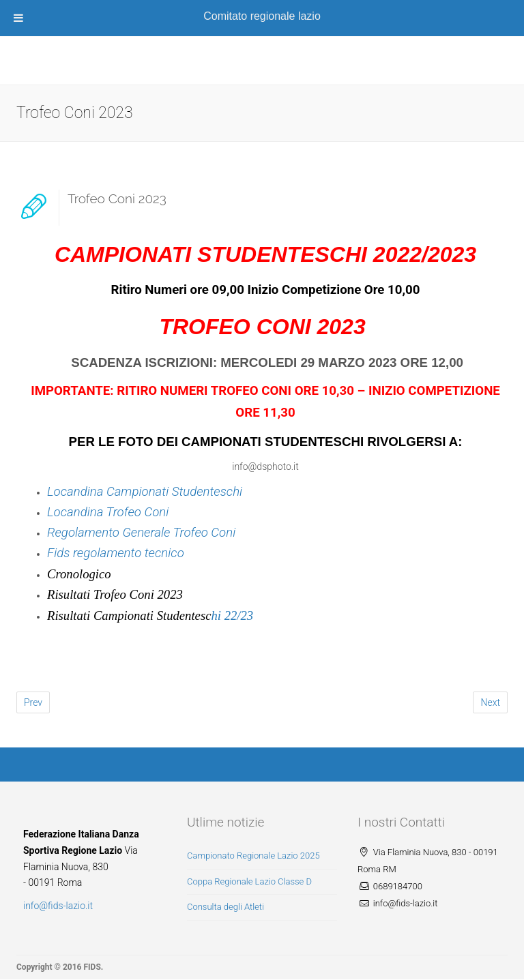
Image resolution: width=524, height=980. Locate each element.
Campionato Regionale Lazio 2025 (253, 856)
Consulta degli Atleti (225, 907)
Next (490, 702)
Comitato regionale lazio (262, 16)
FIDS (92, 967)
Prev (33, 702)
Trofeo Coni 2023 (117, 198)
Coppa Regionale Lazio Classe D (249, 881)
